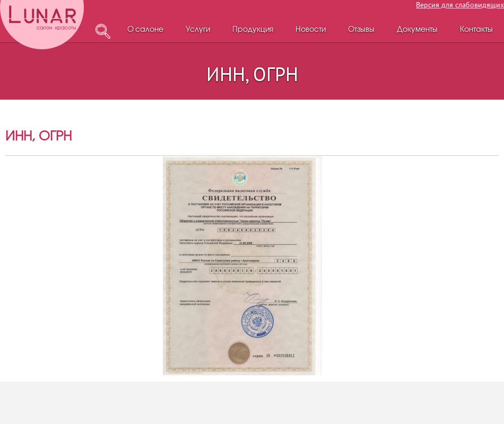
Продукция (253, 30)
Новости (311, 30)
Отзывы (361, 30)
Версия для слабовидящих (460, 5)
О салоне (145, 30)
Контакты (476, 30)
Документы (417, 30)
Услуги (198, 30)
